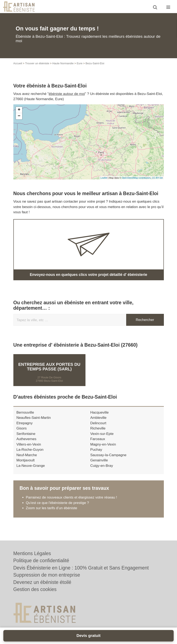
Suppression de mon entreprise (47, 575)
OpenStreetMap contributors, (137, 178)
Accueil (18, 63)
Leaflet (104, 178)
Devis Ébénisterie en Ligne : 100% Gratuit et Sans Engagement (81, 568)
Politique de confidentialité (41, 561)
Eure (80, 63)
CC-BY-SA (157, 178)
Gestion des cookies (35, 589)
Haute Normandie (63, 63)
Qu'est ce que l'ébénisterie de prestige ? (57, 502)
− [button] (19, 116)
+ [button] (19, 110)
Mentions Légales (32, 553)
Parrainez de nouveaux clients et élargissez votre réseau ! (72, 497)
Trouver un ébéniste (37, 63)
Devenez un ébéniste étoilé (42, 582)
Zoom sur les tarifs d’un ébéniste (52, 508)
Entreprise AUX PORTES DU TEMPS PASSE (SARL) (49, 366)
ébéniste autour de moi (67, 94)
